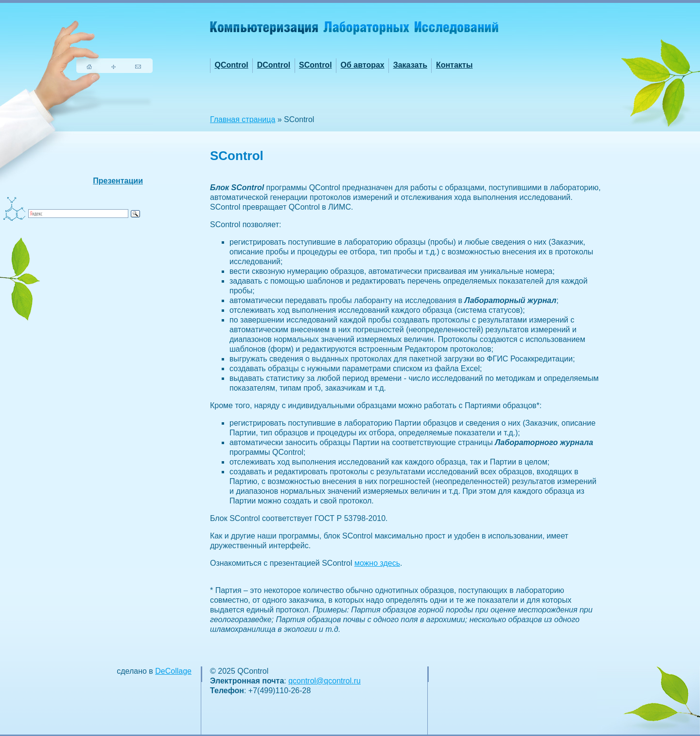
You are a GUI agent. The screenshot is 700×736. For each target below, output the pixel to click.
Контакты (454, 65)
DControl (274, 65)
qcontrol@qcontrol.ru (324, 681)
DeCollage (173, 671)
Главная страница (243, 119)
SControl (315, 65)
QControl (231, 65)
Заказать (410, 65)
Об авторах (362, 65)
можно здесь (377, 563)
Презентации (118, 181)
